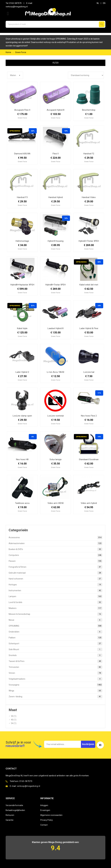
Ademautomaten (55, 543)
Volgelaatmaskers (55, 679)
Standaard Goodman (89, 459)
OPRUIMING (55, 626)
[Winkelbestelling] (86, 75)
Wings (55, 691)
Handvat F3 (22, 197)
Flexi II (56, 154)
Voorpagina (55, 685)
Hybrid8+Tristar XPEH (55, 285)
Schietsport (55, 644)
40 (12, 720)
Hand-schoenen (55, 579)
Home (8, 52)
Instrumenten (55, 590)
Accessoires (55, 537)
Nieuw (55, 620)
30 (12, 716)
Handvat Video (89, 197)
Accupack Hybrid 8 (55, 110)
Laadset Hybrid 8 (55, 328)
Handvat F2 (89, 154)
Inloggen (44, 805)
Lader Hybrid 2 (22, 372)
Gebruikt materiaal (55, 573)
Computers (55, 555)
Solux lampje (56, 459)
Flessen (55, 561)
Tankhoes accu (22, 503)
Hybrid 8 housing (56, 241)
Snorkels (55, 655)
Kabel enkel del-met (89, 285)
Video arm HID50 (56, 503)
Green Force (21, 52)
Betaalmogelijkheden (15, 810)
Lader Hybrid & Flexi (89, 328)
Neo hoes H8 (22, 459)
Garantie (10, 820)
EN (104, 3)
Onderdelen (55, 632)
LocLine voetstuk (56, 416)
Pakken (55, 638)
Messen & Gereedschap (55, 614)
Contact (44, 825)
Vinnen (55, 673)
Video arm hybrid (89, 503)
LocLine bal (89, 372)
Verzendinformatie (14, 805)
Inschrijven (88, 744)
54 (12, 723)
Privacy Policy (47, 820)
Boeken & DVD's (55, 549)
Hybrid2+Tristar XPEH (89, 241)
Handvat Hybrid (56, 197)
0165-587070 (15, 3)
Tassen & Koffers (55, 661)
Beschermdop (89, 110)
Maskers (55, 608)
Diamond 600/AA (22, 154)
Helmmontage (22, 241)
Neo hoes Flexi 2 (89, 416)
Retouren (10, 815)
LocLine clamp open (22, 416)
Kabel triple (22, 328)
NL (98, 3)
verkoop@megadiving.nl (17, 7)
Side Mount (55, 649)
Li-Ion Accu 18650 (55, 372)
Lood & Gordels (55, 602)
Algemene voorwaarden (51, 815)
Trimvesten (55, 667)
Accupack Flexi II (22, 110)
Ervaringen (45, 810)
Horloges (55, 585)
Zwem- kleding (55, 697)
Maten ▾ (15, 75)
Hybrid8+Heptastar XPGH (22, 285)
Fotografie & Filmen (55, 567)
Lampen (55, 596)
